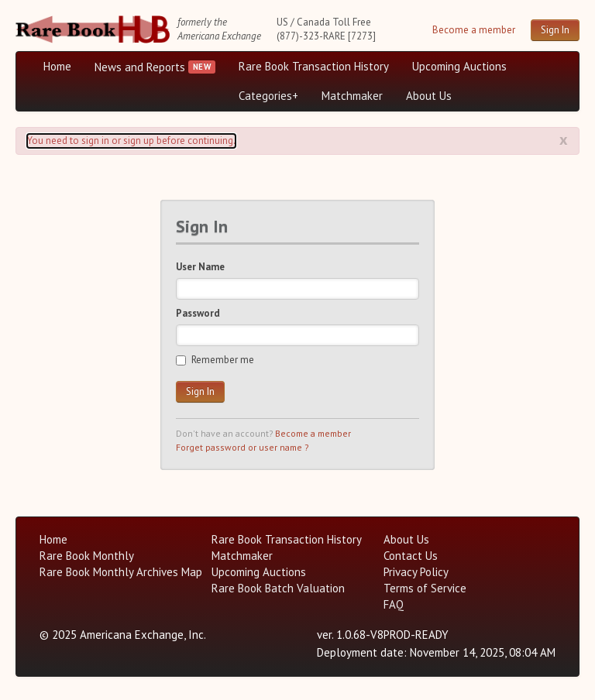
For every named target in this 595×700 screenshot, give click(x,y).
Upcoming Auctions (459, 66)
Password (198, 313)
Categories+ (268, 96)
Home (57, 66)
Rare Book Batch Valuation (278, 588)
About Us (429, 96)
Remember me (215, 360)
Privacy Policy (416, 572)
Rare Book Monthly (87, 556)
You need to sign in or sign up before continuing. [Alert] (131, 141)
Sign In (555, 30)
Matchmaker (352, 96)
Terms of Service (425, 588)
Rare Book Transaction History (314, 66)
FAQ (394, 604)
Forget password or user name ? (242, 447)
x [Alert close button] (564, 139)
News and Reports (140, 67)
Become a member (474, 30)
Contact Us (411, 556)
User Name (200, 267)
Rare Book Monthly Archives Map (121, 572)
